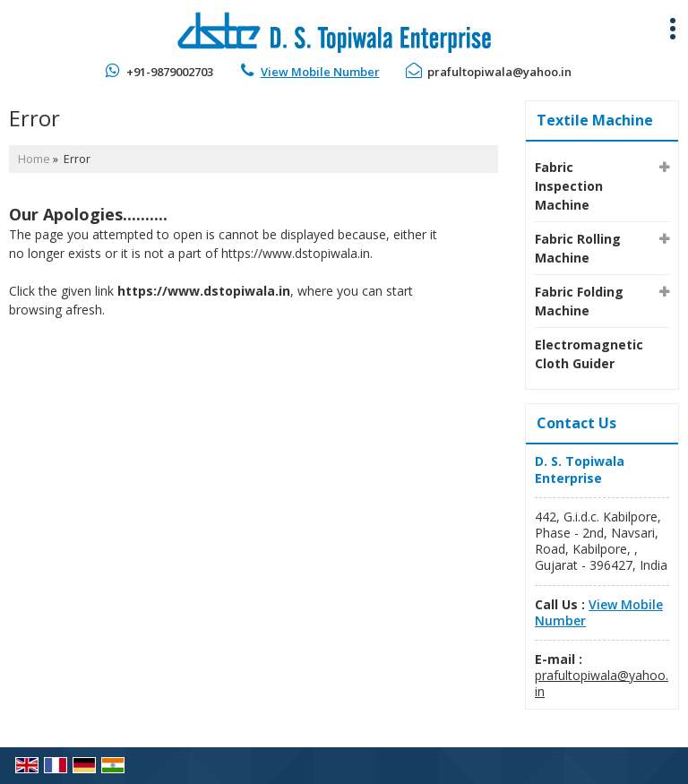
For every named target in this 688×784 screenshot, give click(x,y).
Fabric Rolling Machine (578, 248)
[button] (320, 72)
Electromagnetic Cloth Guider (589, 354)
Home (34, 159)
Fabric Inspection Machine (569, 186)
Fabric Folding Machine (579, 301)
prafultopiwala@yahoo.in (499, 72)
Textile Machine (595, 120)
